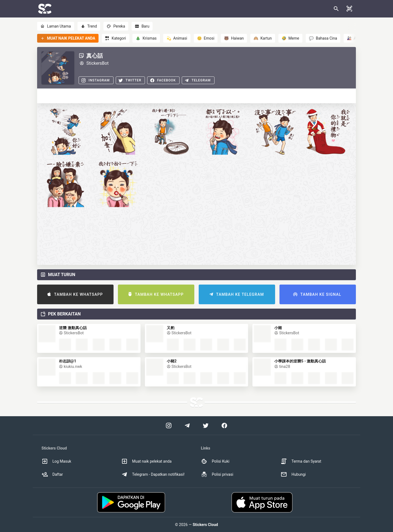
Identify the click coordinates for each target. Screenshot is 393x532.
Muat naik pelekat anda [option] (146, 461)
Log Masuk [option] (56, 461)
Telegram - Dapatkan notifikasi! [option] (153, 474)
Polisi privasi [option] (217, 474)
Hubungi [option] (293, 474)
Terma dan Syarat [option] (301, 461)
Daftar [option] (52, 474)
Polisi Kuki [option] (215, 461)
